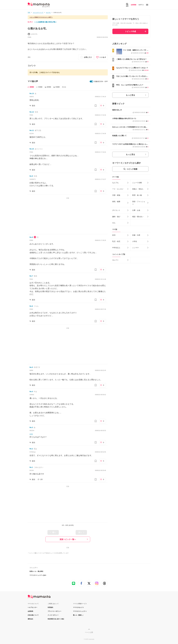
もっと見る (130, 95)
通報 (29, 57)
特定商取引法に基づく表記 (56, 619)
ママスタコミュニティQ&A (38, 575)
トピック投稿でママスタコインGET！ (41, 17)
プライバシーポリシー (54, 611)
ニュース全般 (137, 183)
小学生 (135, 241)
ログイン (141, 5)
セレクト (115, 260)
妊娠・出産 (136, 235)
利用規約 (50, 607)
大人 (114, 223)
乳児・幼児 (116, 241)
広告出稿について (33, 615)
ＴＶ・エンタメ (118, 189)
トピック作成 (130, 31)
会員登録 (133, 5)
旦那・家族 (116, 195)
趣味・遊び (116, 217)
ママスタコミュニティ (80, 611)
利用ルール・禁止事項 (36, 571)
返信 (33, 106)
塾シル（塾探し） (79, 615)
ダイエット (116, 210)
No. (32, 93)
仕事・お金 (136, 210)
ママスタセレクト (79, 607)
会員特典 (30, 611)
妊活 (114, 235)
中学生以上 (116, 248)
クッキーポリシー (53, 615)
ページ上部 (89, 632)
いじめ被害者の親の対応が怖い (46, 22)
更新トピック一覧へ (68, 539)
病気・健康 (116, 202)
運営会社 (30, 619)
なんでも (115, 183)
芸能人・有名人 (138, 189)
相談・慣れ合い (138, 217)
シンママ (135, 248)
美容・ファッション (139, 203)
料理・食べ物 (137, 195)
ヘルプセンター (32, 607)
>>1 (31, 434)
